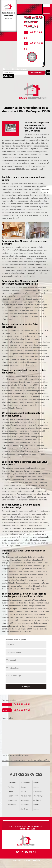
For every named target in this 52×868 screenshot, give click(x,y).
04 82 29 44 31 (22, 704)
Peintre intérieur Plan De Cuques (26, 796)
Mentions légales (26, 829)
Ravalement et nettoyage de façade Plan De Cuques (38, 800)
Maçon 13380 (13, 796)
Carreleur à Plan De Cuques (12, 787)
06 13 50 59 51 (22, 710)
